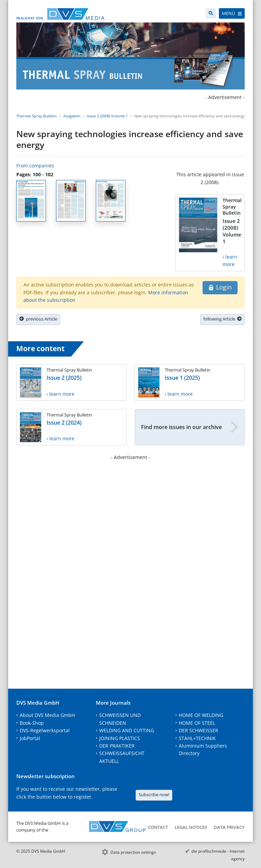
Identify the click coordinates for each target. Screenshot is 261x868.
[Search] (211, 13)
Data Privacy (229, 827)
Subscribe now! (154, 795)
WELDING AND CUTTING (127, 730)
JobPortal (30, 738)
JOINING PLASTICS (120, 738)
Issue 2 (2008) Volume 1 (107, 116)
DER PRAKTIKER (117, 746)
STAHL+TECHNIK (197, 738)
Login (220, 287)
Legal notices (191, 827)
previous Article (38, 319)
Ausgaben (72, 116)
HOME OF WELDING (201, 715)
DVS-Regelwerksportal (45, 730)
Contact (158, 827)
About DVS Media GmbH (47, 715)
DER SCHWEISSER (198, 730)
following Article (222, 319)
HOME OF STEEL (197, 723)
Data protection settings (133, 852)
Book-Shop (32, 723)
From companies (35, 166)
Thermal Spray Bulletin (37, 116)
